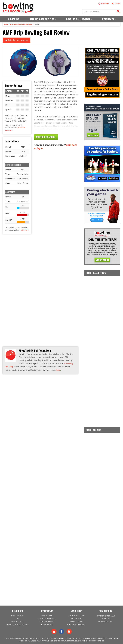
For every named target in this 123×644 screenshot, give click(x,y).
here (58, 369)
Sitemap (62, 638)
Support (104, 3)
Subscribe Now (17, 615)
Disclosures (76, 618)
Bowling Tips (47, 615)
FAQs (17, 618)
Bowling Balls (17, 621)
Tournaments (47, 624)
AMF (31, 24)
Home (6, 24)
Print (16, 40)
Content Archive (47, 621)
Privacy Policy (76, 621)
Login (116, 3)
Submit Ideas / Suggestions (17, 624)
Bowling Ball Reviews (19, 24)
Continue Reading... (46, 137)
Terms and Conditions (76, 624)
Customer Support (76, 615)
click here (25, 230)
